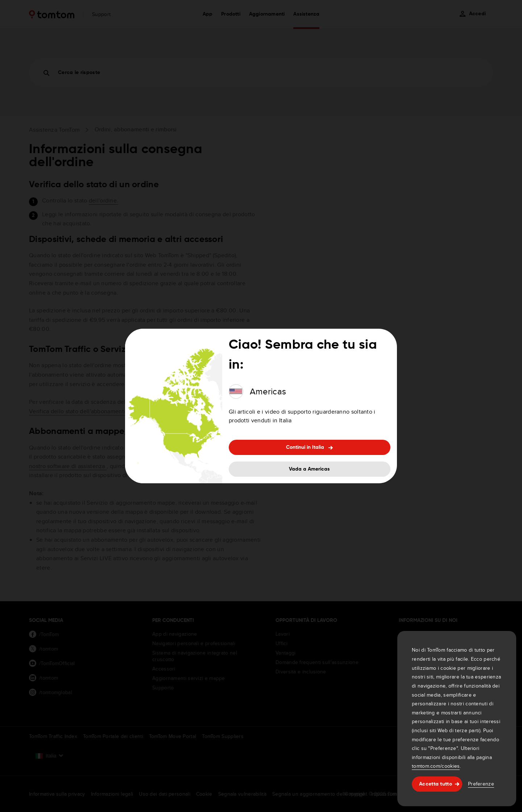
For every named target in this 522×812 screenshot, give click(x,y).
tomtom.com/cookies (436, 766)
